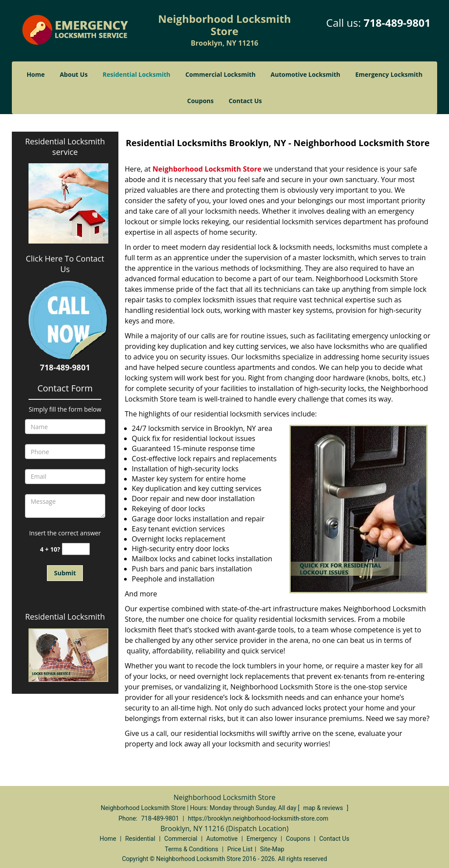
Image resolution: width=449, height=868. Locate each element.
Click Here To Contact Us (65, 264)
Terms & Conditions (192, 849)
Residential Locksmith (137, 74)
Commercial (181, 839)
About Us (74, 74)
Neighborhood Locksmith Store (207, 169)
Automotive (222, 839)
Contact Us (245, 101)
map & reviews (324, 808)
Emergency (262, 839)
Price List (240, 849)
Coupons (200, 101)
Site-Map (272, 849)
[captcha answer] (76, 549)
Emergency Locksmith (389, 74)
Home (36, 74)
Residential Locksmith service (65, 147)
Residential (140, 839)
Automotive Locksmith (305, 74)
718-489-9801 (397, 23)
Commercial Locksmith (221, 74)
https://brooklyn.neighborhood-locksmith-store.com (258, 818)
